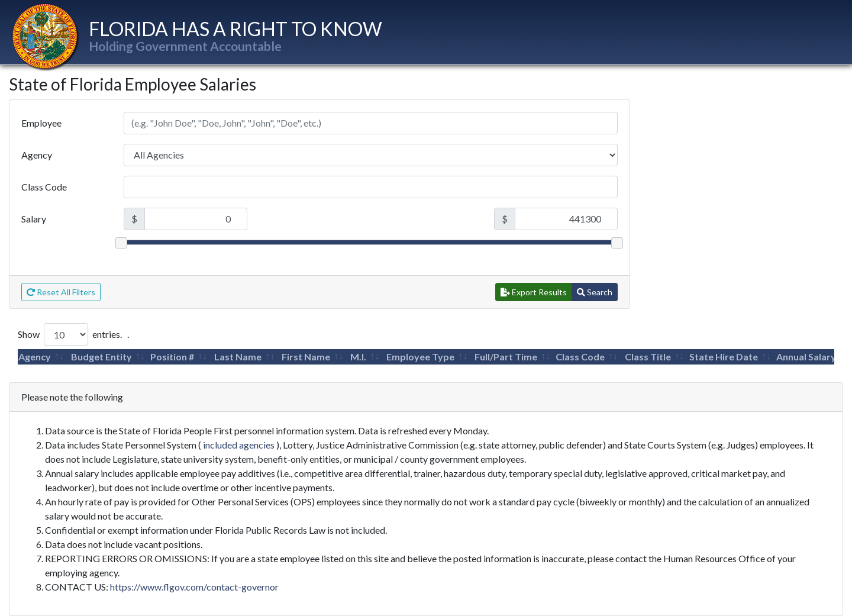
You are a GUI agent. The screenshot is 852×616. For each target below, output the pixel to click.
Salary (34, 219)
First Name (306, 357)
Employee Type (420, 357)
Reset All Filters (61, 292)
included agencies (239, 445)
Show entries (69, 334)
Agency (37, 155)
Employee (41, 123)
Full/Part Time (506, 357)
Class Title (648, 357)
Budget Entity (101, 357)
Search (595, 292)
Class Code (44, 187)
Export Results (534, 292)
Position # (172, 357)
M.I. (358, 357)
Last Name (238, 357)
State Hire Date (724, 357)
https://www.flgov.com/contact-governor (194, 587)
